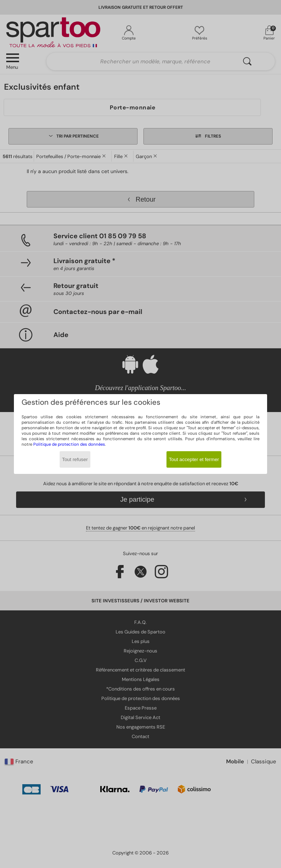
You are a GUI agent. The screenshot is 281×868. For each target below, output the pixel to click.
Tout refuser (75, 459)
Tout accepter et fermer (194, 459)
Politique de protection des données (69, 444)
